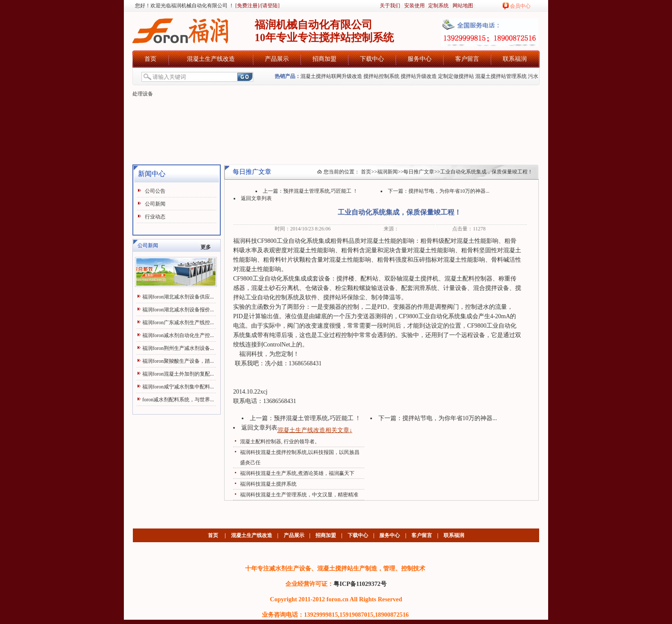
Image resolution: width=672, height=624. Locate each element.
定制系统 (438, 6)
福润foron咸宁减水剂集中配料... (178, 387)
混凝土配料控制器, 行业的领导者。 (280, 442)
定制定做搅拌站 (456, 76)
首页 (150, 59)
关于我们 (390, 6)
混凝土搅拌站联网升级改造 (331, 76)
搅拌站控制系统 (381, 76)
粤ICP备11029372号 (360, 584)
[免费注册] (247, 6)
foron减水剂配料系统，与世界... (178, 400)
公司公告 (155, 191)
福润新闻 (387, 172)
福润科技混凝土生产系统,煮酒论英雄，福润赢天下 (297, 473)
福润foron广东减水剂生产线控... (178, 322)
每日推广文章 (419, 172)
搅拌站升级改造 (419, 76)
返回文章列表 (256, 198)
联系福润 (515, 59)
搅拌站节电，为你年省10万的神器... (449, 191)
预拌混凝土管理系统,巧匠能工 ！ (321, 191)
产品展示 (277, 59)
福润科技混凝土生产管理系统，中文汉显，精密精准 (299, 495)
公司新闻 (155, 204)
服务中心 (420, 59)
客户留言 (467, 59)
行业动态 (155, 217)
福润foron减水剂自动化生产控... (178, 335)
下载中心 (372, 59)
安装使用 (414, 6)
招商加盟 (324, 59)
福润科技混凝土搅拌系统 (268, 484)
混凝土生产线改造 (211, 59)
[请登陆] (270, 6)
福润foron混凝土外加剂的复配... (178, 374)
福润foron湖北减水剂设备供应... (178, 297)
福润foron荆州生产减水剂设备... (178, 348)
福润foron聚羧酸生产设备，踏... (178, 361)
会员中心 (520, 6)
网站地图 (463, 6)
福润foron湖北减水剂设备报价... (178, 310)
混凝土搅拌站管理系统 (501, 76)
